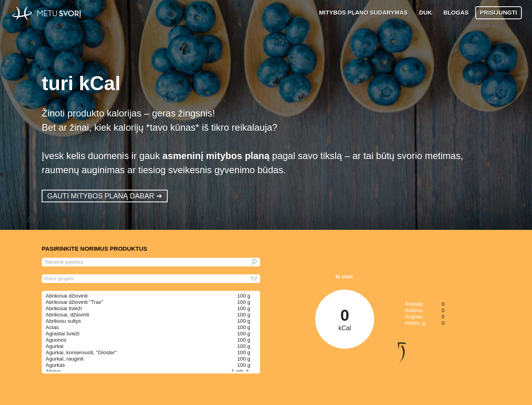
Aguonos (56, 340)
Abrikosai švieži (64, 308)
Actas (52, 327)
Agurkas (55, 365)
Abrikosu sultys (63, 321)
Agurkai (54, 346)
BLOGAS (456, 12)
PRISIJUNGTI (499, 12)
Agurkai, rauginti (65, 359)
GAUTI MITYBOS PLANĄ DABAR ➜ (105, 196)
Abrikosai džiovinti (67, 296)
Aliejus (53, 371)
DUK (426, 12)
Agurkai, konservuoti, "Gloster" (81, 352)
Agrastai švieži (63, 334)
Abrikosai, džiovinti (67, 315)
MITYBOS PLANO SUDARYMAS (363, 12)
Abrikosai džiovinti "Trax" (74, 302)
